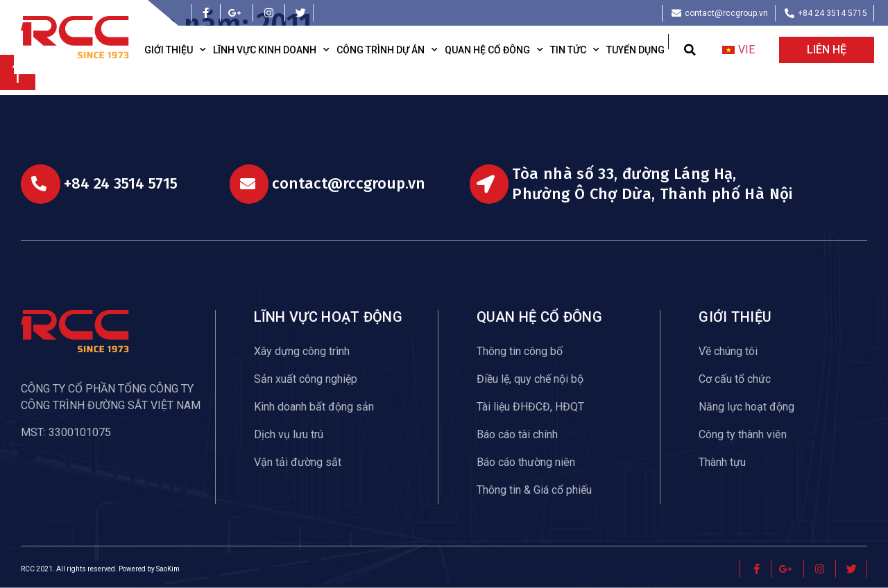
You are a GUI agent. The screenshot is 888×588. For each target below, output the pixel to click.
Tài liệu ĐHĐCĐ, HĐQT (530, 407)
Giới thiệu (175, 50)
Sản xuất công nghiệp (306, 379)
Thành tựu (722, 462)
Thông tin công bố (520, 351)
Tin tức (575, 50)
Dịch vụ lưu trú (289, 434)
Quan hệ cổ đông (494, 50)
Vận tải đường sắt (298, 462)
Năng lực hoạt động (746, 407)
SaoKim (168, 569)
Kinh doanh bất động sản (314, 407)
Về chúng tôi (728, 351)
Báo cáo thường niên (526, 462)
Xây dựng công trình (302, 351)
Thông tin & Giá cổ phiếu (534, 490)
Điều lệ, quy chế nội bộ (530, 379)
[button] (690, 50)
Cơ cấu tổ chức (735, 379)
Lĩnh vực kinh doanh (271, 50)
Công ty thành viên (743, 434)
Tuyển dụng (635, 50)
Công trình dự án (387, 50)
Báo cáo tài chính (517, 434)
